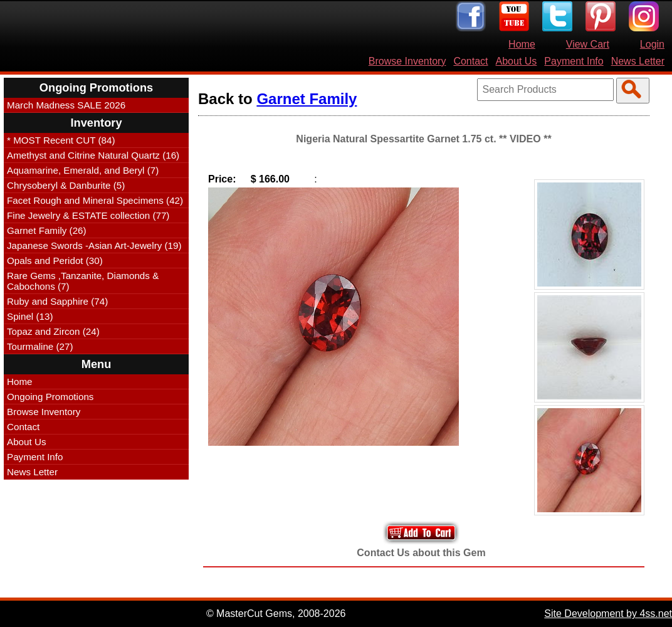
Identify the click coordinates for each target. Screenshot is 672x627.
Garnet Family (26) (47, 230)
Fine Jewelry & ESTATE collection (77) (88, 215)
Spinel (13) (30, 316)
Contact (470, 61)
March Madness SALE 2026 (66, 105)
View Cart (588, 44)
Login (652, 44)
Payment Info (574, 61)
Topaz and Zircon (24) (53, 331)
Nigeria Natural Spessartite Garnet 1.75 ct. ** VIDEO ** (423, 139)
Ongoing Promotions (50, 397)
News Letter (638, 61)
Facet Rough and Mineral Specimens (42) (95, 200)
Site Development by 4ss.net (608, 614)
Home (522, 44)
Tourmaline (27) (40, 346)
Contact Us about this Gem (421, 553)
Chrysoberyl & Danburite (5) (66, 185)
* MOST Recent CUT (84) (61, 140)
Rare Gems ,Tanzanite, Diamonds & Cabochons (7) (83, 281)
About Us (517, 61)
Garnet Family (307, 99)
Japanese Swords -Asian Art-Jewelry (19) (94, 245)
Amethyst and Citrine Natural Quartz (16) (93, 155)
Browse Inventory (407, 61)
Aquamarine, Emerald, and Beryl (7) (83, 170)
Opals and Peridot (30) (55, 261)
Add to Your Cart (421, 533)
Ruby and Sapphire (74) (57, 301)
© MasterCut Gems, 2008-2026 (276, 614)
